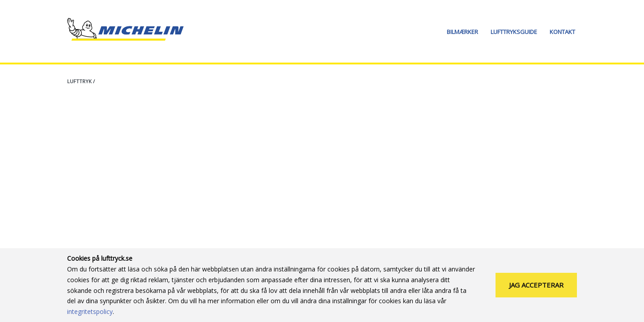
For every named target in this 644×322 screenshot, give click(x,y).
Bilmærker (462, 32)
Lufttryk (79, 81)
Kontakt (562, 32)
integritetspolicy (90, 311)
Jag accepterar (536, 285)
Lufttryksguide (514, 32)
